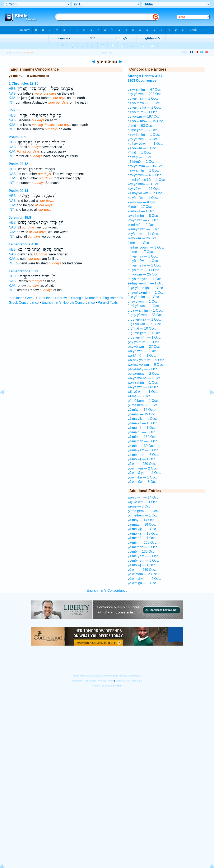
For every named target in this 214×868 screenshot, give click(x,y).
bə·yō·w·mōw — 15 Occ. (146, 121)
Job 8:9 (15, 110)
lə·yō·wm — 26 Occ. (143, 238)
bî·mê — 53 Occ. (140, 126)
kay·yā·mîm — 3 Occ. (144, 184)
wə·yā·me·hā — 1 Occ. (145, 378)
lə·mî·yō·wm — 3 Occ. (144, 229)
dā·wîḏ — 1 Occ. (140, 157)
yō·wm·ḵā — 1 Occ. (142, 477)
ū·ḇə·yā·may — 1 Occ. (144, 319)
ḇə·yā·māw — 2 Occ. (143, 374)
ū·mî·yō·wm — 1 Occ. (144, 306)
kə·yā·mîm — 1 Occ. (143, 198)
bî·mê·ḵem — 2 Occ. (143, 130)
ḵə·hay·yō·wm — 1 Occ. (145, 144)
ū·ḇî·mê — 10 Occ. (142, 328)
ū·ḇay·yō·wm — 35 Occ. (146, 315)
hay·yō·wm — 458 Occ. (145, 175)
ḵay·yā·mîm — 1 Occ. (144, 135)
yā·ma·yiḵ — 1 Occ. (142, 419)
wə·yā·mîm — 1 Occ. (143, 383)
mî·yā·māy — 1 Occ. (143, 256)
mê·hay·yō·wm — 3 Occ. (146, 247)
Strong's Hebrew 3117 (145, 76)
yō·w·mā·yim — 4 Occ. (144, 473)
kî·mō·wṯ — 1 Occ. (141, 211)
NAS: (13, 93)
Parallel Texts (108, 303)
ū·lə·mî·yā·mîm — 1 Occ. (146, 293)
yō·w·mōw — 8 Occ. (143, 482)
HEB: (13, 89)
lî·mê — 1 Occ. (139, 243)
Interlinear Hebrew (53, 298)
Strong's (18, 53)
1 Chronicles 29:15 (24, 83)
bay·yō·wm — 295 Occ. (145, 94)
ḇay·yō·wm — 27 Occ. (144, 347)
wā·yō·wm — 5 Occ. (143, 351)
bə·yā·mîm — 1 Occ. (143, 112)
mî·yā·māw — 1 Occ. (143, 261)
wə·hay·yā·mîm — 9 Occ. (146, 360)
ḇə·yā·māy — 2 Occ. (143, 369)
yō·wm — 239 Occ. (142, 464)
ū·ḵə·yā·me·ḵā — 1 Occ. (146, 288)
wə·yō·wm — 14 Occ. (143, 387)
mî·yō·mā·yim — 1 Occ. (145, 279)
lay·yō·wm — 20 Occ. (143, 220)
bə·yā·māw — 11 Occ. (144, 103)
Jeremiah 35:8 (20, 218)
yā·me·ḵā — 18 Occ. (143, 423)
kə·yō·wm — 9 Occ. (142, 202)
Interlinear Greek (22, 298)
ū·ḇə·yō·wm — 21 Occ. (145, 324)
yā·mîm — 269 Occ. (142, 437)
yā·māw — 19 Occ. (142, 414)
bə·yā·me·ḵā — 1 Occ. (144, 107)
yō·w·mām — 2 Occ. (143, 468)
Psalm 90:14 (18, 191)
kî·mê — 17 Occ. (140, 207)
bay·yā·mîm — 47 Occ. (145, 89)
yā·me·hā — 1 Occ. (142, 428)
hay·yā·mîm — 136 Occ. (146, 166)
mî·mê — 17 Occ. (141, 252)
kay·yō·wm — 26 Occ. (144, 189)
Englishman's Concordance (107, 591)
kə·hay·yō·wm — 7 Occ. (145, 193)
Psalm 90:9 (18, 137)
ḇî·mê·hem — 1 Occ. (143, 405)
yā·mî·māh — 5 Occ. (143, 441)
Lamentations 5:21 (23, 271)
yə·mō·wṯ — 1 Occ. (142, 459)
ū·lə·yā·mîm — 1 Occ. (144, 297)
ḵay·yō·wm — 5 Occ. (143, 139)
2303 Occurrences (142, 81)
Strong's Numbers (85, 298)
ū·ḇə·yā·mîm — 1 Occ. (144, 337)
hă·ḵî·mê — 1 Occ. (142, 162)
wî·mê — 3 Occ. (140, 396)
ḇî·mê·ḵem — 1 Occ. (143, 401)
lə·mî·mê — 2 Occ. (142, 225)
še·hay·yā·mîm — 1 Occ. (146, 283)
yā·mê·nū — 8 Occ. (142, 432)
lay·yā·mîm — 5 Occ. (143, 216)
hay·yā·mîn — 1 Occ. (143, 171)
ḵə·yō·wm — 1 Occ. (142, 148)
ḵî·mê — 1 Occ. (139, 153)
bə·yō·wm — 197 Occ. (144, 116)
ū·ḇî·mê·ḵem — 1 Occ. (145, 333)
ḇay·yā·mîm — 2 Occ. (144, 342)
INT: (12, 102)
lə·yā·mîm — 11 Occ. (143, 234)
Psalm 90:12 (18, 164)
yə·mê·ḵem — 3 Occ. (143, 450)
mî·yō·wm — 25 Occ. (143, 274)
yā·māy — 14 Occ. (141, 410)
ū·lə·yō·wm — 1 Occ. (143, 301)
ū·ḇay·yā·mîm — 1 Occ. (145, 310)
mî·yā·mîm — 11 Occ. (144, 270)
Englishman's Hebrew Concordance (68, 303)
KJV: (12, 98)
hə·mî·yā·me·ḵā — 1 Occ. (147, 180)
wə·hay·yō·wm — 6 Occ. (146, 365)
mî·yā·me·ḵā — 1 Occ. (144, 265)
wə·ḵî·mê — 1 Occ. (142, 356)
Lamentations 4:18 (23, 244)
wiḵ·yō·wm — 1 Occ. (143, 392)
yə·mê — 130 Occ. (142, 446)
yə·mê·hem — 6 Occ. (143, 455)
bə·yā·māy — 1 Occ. (143, 98)
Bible (9, 53)
